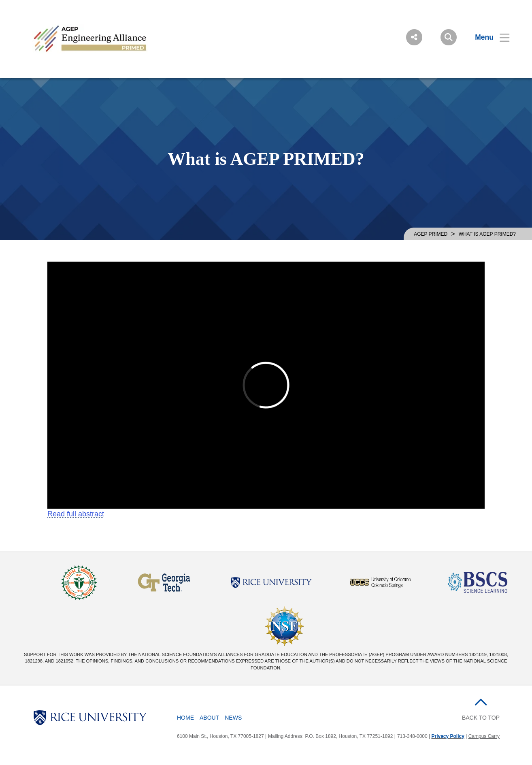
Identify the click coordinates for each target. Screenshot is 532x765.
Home (185, 718)
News (233, 718)
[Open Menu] (487, 37)
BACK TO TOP (481, 718)
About (209, 718)
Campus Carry (484, 736)
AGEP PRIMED (431, 234)
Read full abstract (76, 514)
